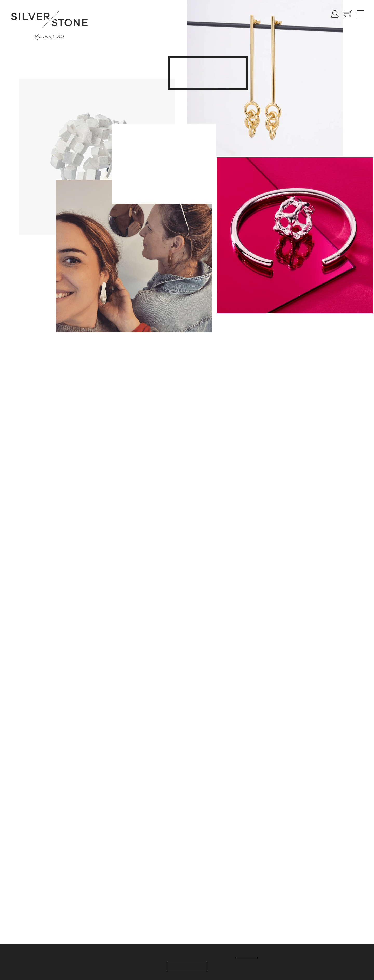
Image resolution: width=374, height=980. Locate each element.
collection (226, 71)
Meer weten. (248, 957)
